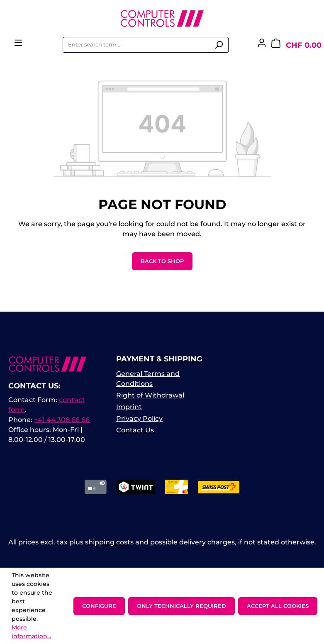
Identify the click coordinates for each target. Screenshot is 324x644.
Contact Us (135, 430)
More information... (31, 632)
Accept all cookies (278, 606)
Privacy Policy (139, 418)
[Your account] (262, 45)
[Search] (219, 45)
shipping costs (109, 542)
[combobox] (136, 45)
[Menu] (18, 45)
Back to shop (162, 261)
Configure (99, 606)
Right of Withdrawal (150, 395)
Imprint (129, 407)
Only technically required (181, 606)
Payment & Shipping (159, 359)
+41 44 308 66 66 (62, 420)
